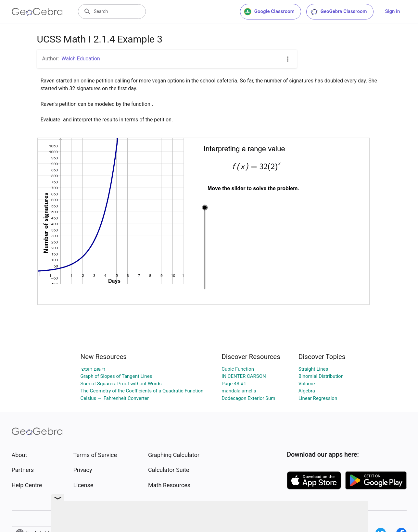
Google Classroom (269, 12)
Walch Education (81, 59)
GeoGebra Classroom (339, 12)
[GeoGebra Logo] (37, 12)
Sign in (393, 11)
